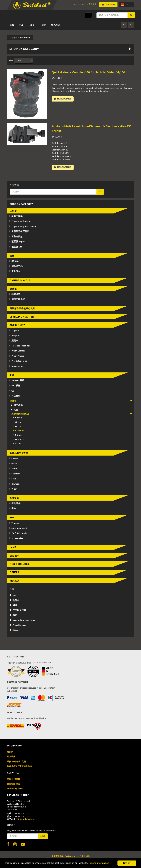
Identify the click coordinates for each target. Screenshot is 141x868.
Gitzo (17, 423)
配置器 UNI (16, 247)
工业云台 (15, 272)
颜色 (13, 616)
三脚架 (13, 211)
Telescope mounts (19, 346)
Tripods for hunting (20, 222)
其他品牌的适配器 (72, 414)
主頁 (12, 25)
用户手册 (11, 757)
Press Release (18, 625)
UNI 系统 (15, 386)
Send (43, 836)
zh (124, 5)
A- (131, 25)
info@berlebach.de (25, 820)
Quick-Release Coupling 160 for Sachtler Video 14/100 (90, 73)
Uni (13, 596)
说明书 (15, 601)
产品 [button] (22, 25)
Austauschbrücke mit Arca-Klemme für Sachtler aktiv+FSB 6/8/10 (86, 129)
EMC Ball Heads (18, 534)
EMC (12, 518)
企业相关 (92, 4)
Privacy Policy (80, 4)
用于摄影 (17, 406)
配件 (12, 375)
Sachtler (18, 431)
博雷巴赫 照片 (14, 784)
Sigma (17, 435)
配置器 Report (17, 242)
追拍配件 (14, 556)
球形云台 (15, 262)
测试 (13, 606)
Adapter (14, 336)
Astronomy (17, 325)
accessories (16, 539)
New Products (19, 564)
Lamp (13, 548)
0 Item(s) (108, 5)
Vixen (17, 444)
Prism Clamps (17, 351)
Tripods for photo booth (22, 227)
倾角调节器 (16, 267)
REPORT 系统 (17, 381)
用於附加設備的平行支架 (22, 309)
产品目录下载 (18, 611)
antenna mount (18, 529)
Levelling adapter (22, 317)
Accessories (16, 367)
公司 (44, 25)
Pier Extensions (18, 361)
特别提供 (14, 581)
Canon (17, 418)
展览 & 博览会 (14, 779)
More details (63, 99)
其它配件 (15, 396)
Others (14, 573)
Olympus (18, 440)
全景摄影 (14, 498)
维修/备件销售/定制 (16, 762)
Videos (15, 630)
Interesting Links (15, 789)
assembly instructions (22, 621)
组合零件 (15, 504)
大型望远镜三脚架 (19, 232)
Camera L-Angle (20, 281)
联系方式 (56, 25)
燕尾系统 (15, 295)
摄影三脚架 (16, 217)
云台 (12, 256)
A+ (124, 25)
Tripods (14, 331)
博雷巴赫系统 (17, 300)
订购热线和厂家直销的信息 (20, 767)
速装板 (13, 289)
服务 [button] (34, 25)
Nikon (17, 427)
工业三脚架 (16, 237)
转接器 (71, 401)
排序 (11, 61)
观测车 (14, 341)
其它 (15, 410)
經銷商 (10, 752)
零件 (13, 509)
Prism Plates (16, 356)
